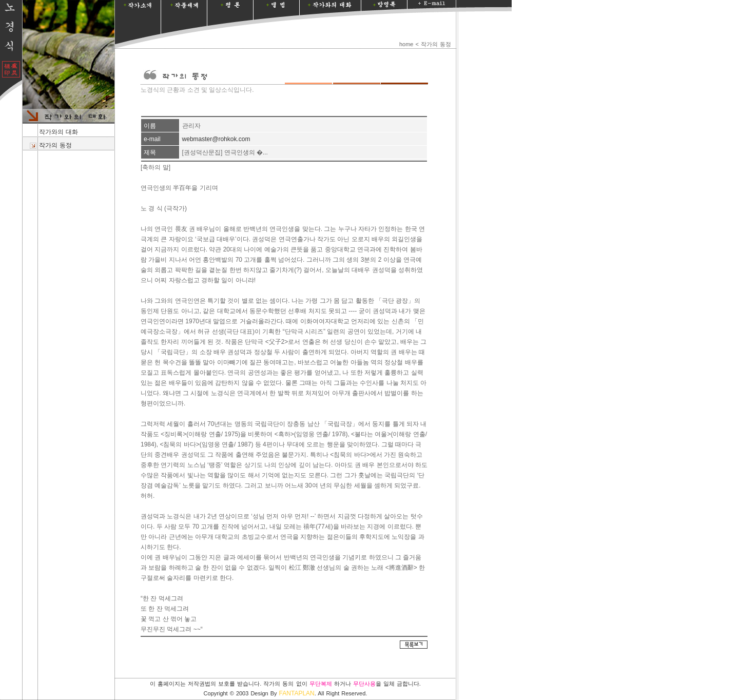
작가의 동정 (55, 145)
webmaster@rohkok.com (216, 139)
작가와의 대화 (58, 132)
